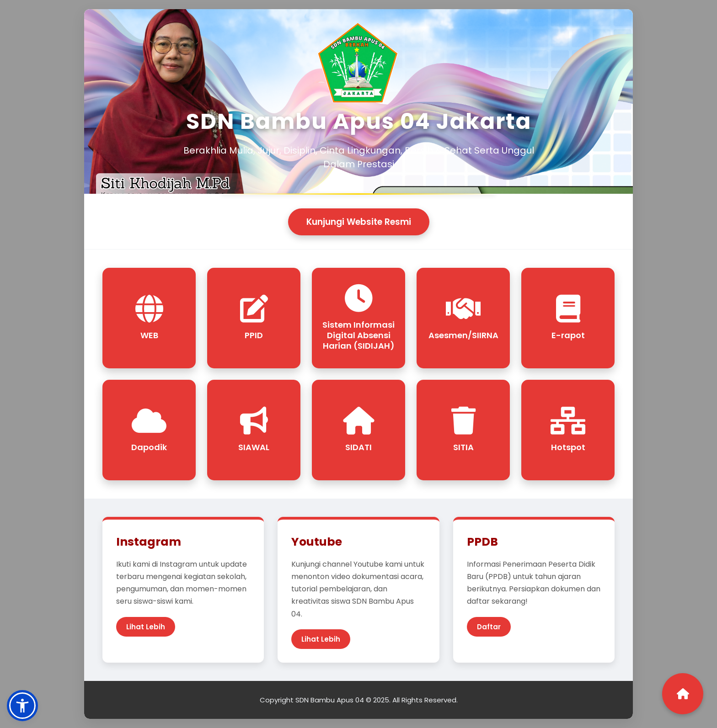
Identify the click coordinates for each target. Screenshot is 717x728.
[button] (22, 706)
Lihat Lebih (146, 627)
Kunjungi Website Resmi (359, 222)
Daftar (489, 627)
